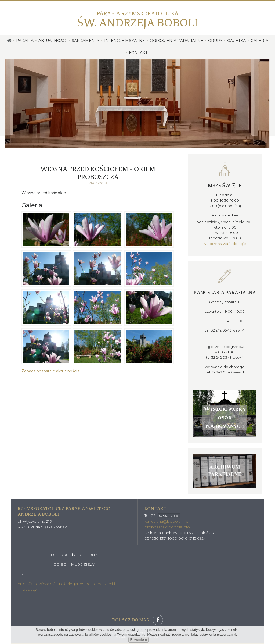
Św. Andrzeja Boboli (137, 19)
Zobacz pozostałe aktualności (50, 371)
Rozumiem (138, 640)
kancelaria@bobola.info (167, 521)
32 (166, 515)
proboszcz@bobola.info (167, 527)
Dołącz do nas (137, 620)
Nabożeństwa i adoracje (225, 243)
